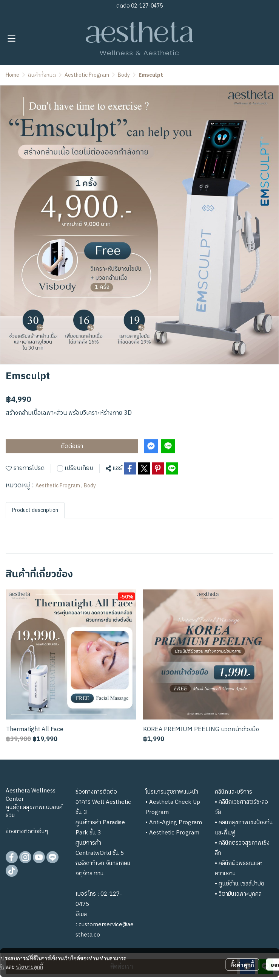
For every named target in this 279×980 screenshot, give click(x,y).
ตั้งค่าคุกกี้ (242, 964)
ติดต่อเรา (72, 446)
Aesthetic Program (87, 75)
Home (12, 75)
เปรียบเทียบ (79, 468)
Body (124, 75)
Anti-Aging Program (176, 823)
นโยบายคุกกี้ (29, 966)
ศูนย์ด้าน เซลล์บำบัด (241, 884)
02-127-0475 (146, 6)
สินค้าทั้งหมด (42, 75)
